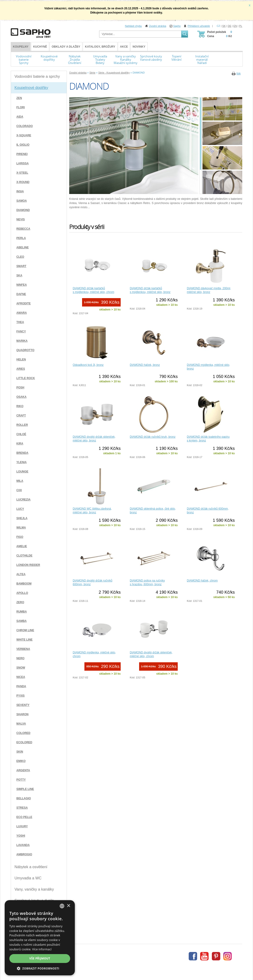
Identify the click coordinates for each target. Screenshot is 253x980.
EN (235, 26)
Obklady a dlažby (66, 47)
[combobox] (62, 906)
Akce (124, 47)
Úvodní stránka (158, 26)
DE (230, 26)
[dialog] (40, 938)
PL (241, 26)
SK (224, 26)
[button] (40, 968)
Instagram (228, 956)
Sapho (177, 26)
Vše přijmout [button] (40, 958)
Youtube (204, 956)
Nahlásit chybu (133, 26)
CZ (219, 26)
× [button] (68, 906)
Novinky (139, 47)
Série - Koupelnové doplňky (114, 73)
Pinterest (216, 956)
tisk (239, 74)
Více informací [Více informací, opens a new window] (42, 949)
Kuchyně (40, 47)
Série (92, 73)
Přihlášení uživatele (199, 26)
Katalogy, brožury (100, 47)
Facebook (193, 956)
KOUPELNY (21, 47)
